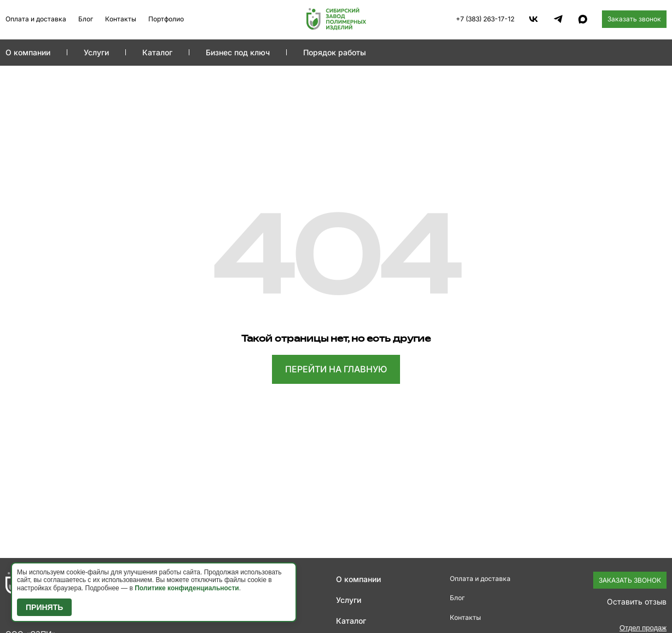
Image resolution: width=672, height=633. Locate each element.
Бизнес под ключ (238, 52)
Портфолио (166, 19)
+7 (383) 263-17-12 (485, 19)
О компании (28, 52)
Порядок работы (335, 52)
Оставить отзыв (637, 602)
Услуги (96, 52)
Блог (86, 19)
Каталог (157, 52)
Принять (44, 607)
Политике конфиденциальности (187, 588)
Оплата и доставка (36, 19)
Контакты (121, 19)
